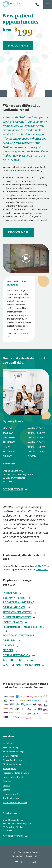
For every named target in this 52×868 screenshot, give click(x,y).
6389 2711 (41, 566)
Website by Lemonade (26, 862)
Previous (3, 93)
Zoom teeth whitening (19, 602)
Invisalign (10, 593)
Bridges (8, 650)
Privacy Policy (33, 856)
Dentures (9, 640)
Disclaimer (17, 856)
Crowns (8, 645)
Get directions (13, 489)
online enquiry (42, 569)
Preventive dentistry (17, 612)
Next (49, 93)
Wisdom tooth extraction (21, 665)
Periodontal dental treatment (24, 627)
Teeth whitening (14, 598)
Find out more (18, 46)
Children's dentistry (17, 617)
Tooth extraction (16, 660)
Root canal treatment (19, 635)
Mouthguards (13, 622)
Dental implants (14, 607)
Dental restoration (17, 655)
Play (26, 258)
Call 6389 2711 (37, 4)
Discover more (18, 232)
